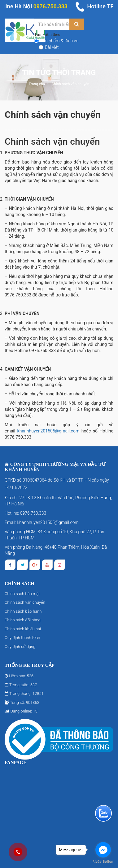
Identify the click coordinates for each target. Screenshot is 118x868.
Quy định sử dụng (20, 647)
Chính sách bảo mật (22, 594)
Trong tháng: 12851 (24, 694)
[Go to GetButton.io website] (103, 862)
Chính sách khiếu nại (23, 629)
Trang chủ (37, 84)
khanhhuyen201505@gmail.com (48, 431)
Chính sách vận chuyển (70, 84)
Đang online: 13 (21, 711)
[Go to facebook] (103, 850)
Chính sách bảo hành (23, 611)
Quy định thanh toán (22, 638)
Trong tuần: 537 (21, 685)
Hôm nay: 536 (19, 676)
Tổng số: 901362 (22, 702)
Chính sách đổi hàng (23, 620)
